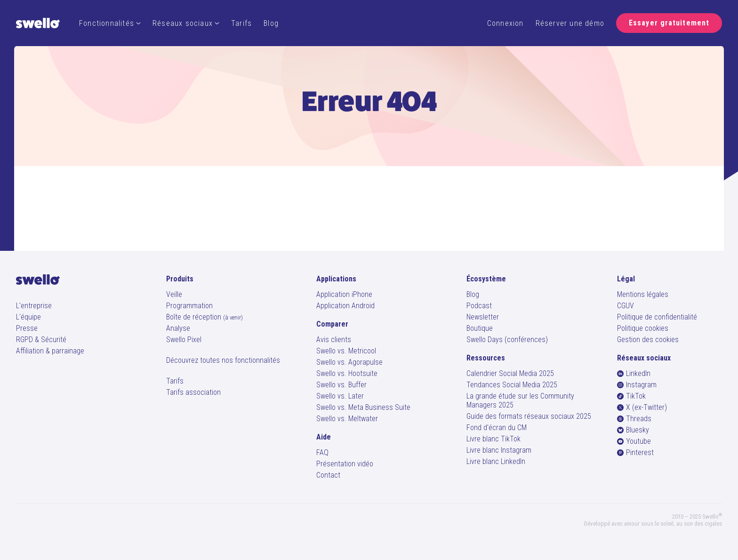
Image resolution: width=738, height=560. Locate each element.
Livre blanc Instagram (499, 450)
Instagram (637, 385)
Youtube (634, 441)
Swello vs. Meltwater (347, 419)
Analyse (178, 328)
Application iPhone (344, 294)
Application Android (345, 306)
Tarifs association (193, 392)
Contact (328, 475)
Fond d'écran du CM (497, 428)
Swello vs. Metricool (346, 351)
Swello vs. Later (340, 396)
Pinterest (635, 452)
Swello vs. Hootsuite (347, 373)
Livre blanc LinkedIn (496, 461)
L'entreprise (34, 306)
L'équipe (28, 317)
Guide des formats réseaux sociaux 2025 (529, 416)
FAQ (322, 452)
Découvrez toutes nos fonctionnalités (223, 360)
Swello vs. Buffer (341, 385)
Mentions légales (643, 294)
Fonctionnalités (110, 23)
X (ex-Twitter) (642, 407)
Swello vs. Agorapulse (349, 362)
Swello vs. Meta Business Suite (363, 407)
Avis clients (334, 340)
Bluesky (633, 430)
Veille (174, 294)
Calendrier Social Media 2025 (510, 373)
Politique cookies (643, 328)
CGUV (626, 306)
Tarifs (241, 23)
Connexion (505, 23)
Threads (634, 419)
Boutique (480, 328)
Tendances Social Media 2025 (512, 385)
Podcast (479, 306)
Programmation (189, 306)
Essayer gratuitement (669, 23)
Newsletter (483, 317)
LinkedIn (634, 373)
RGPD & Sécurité (41, 340)
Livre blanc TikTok (493, 439)
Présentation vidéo (345, 464)
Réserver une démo (570, 23)
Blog (271, 23)
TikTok (631, 396)
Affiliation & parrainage (50, 351)
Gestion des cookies (648, 340)
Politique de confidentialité (657, 317)
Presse (27, 328)
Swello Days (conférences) (507, 340)
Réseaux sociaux (186, 23)
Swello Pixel (184, 340)
